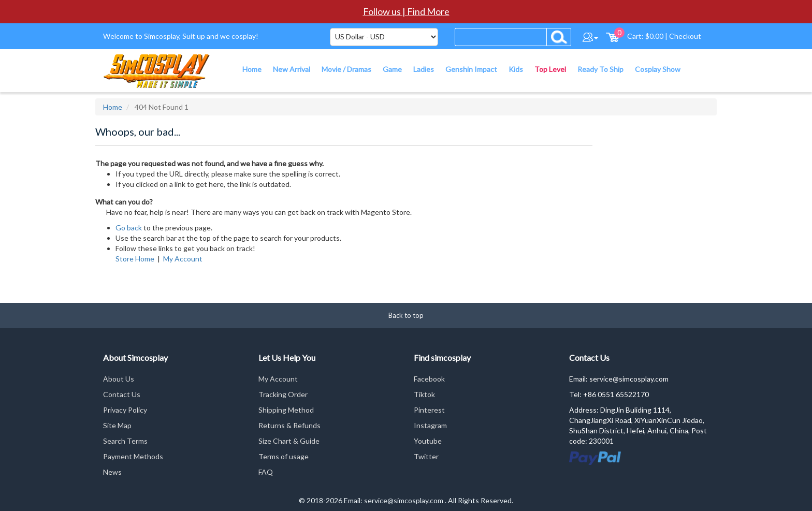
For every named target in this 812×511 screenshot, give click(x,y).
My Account (183, 259)
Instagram (430, 425)
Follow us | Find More (406, 11)
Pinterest (429, 410)
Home (113, 107)
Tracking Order (283, 394)
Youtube (428, 441)
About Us (119, 379)
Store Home (135, 259)
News (112, 472)
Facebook (429, 379)
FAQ (266, 472)
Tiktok (424, 394)
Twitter (426, 456)
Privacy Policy (125, 410)
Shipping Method (286, 410)
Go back (129, 228)
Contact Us (122, 394)
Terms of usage (284, 456)
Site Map (117, 425)
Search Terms (125, 441)
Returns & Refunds (289, 425)
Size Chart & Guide (289, 441)
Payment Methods (133, 456)
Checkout (685, 36)
